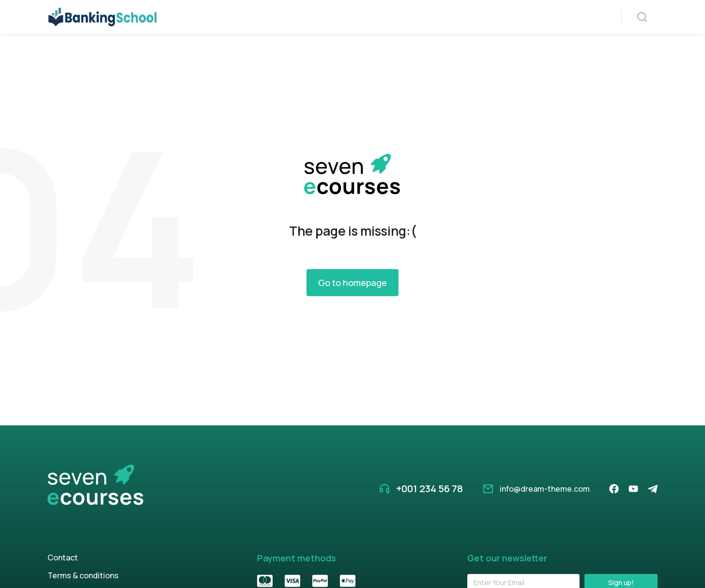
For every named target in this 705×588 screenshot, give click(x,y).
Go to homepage (352, 307)
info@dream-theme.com (545, 513)
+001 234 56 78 (429, 513)
